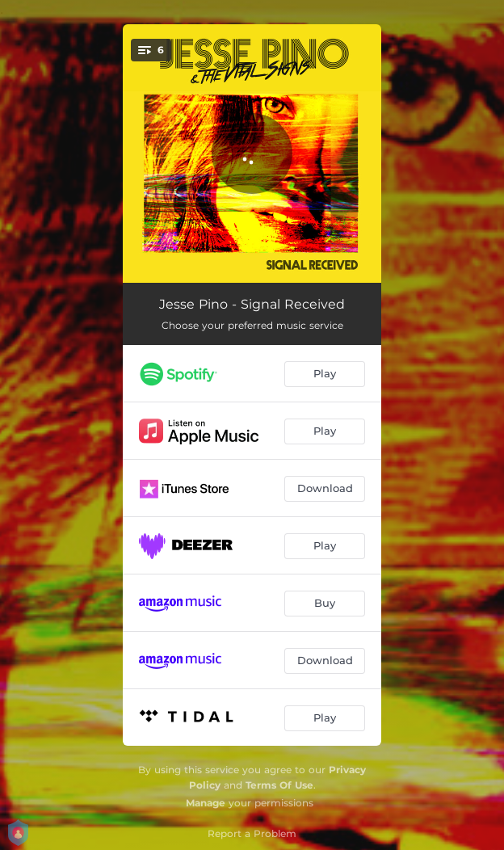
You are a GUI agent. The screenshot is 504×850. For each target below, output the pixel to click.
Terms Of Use (279, 785)
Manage (206, 803)
